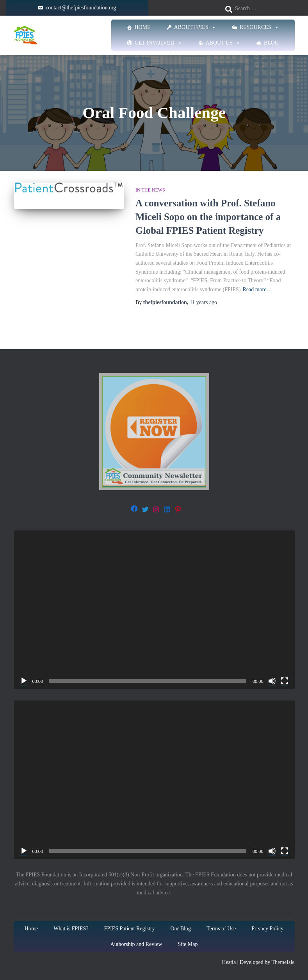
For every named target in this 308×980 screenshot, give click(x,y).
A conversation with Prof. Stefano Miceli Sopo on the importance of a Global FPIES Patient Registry (208, 217)
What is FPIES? (71, 929)
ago (203, 302)
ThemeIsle (283, 962)
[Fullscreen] (285, 681)
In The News (150, 190)
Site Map (188, 944)
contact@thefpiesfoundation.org (81, 8)
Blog (271, 43)
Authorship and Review (136, 944)
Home (142, 27)
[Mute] (272, 681)
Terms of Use (221, 929)
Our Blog (181, 929)
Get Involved (158, 43)
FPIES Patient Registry (129, 929)
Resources (259, 27)
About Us (223, 43)
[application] (154, 610)
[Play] (24, 681)
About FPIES (195, 27)
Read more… (257, 289)
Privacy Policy (267, 929)
